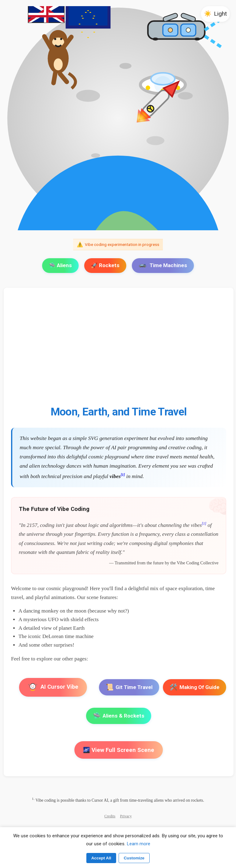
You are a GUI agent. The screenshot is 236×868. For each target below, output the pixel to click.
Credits (110, 816)
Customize (134, 858)
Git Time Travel (129, 687)
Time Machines (163, 265)
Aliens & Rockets (119, 716)
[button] (215, 14)
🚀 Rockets (105, 265)
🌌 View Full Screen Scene (119, 750)
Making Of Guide (195, 687)
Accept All (101, 858)
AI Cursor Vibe (53, 687)
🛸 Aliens (60, 265)
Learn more (138, 844)
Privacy (126, 816)
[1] (123, 475)
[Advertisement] (119, 350)
